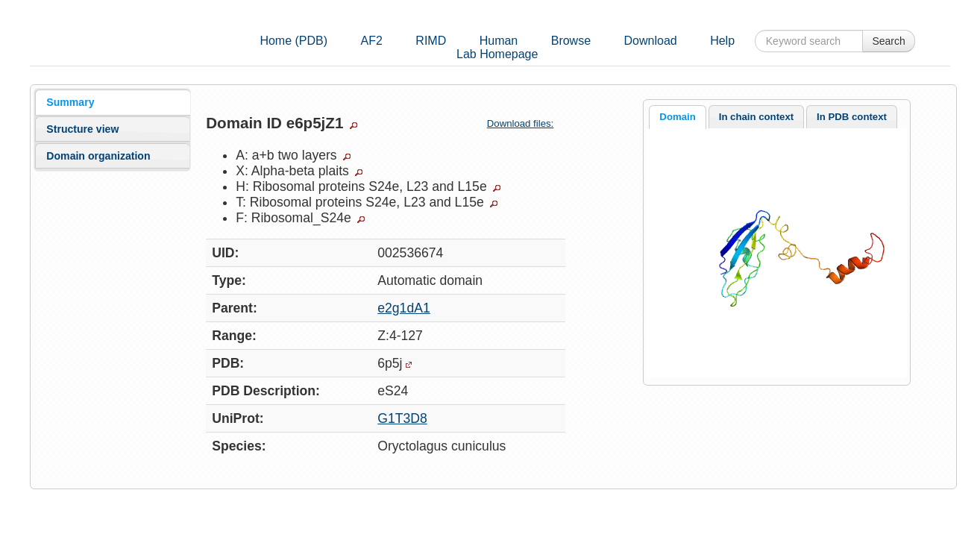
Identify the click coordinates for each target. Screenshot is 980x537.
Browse (571, 41)
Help (722, 41)
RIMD (431, 41)
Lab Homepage (497, 54)
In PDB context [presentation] (852, 117)
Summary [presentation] (70, 102)
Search (888, 41)
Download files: (526, 123)
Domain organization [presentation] (98, 156)
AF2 (372, 41)
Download (651, 41)
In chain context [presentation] (756, 117)
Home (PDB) (293, 41)
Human (499, 41)
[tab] (113, 102)
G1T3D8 (402, 418)
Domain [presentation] (677, 117)
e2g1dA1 (403, 308)
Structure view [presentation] (82, 129)
